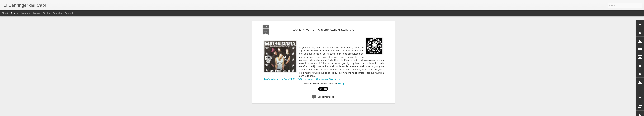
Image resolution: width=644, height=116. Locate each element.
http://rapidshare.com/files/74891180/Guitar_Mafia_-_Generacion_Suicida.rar (301, 79)
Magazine (26, 13)
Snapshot (58, 13)
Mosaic (37, 13)
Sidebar (47, 13)
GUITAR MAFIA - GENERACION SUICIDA (323, 30)
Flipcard (15, 13)
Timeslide (69, 13)
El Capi (341, 84)
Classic (5, 13)
